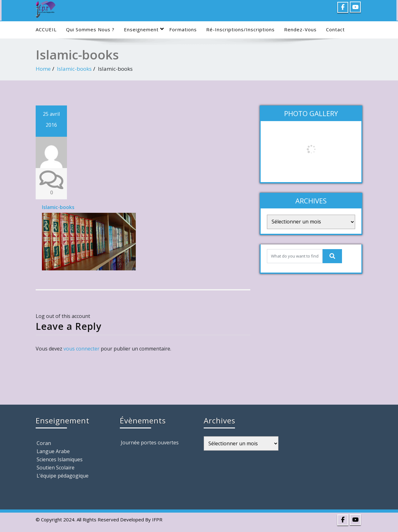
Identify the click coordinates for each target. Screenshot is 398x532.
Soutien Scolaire (56, 468)
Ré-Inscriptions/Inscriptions (240, 29)
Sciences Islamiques (60, 459)
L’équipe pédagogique (63, 476)
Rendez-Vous (300, 29)
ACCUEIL (46, 29)
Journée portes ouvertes (150, 442)
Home (43, 69)
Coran (44, 443)
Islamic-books (74, 69)
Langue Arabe (53, 451)
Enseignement (144, 29)
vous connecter (82, 349)
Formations (183, 29)
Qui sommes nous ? (90, 29)
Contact (335, 29)
